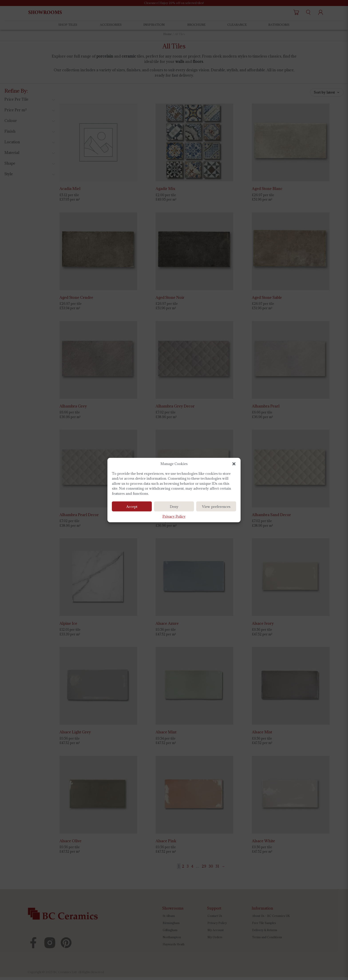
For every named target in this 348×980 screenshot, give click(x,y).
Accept (132, 507)
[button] (234, 464)
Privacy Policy (174, 517)
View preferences (216, 507)
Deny (174, 507)
